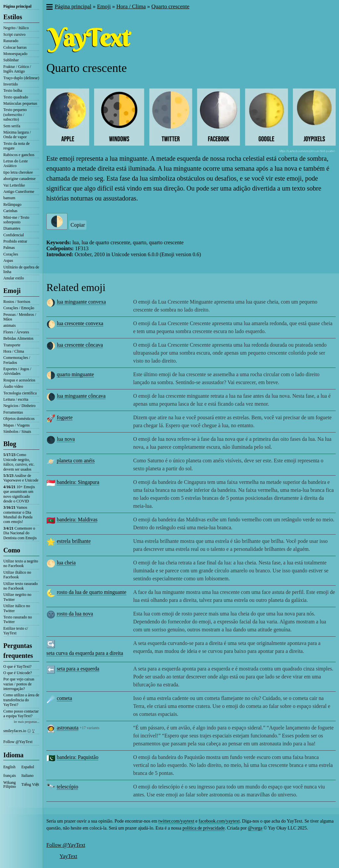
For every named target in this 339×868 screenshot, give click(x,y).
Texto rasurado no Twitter (18, 619)
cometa (64, 698)
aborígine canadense (20, 179)
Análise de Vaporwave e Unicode (21, 478)
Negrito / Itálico (16, 28)
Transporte (12, 345)
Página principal (17, 6)
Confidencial (14, 235)
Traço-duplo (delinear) (21, 78)
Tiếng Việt (30, 784)
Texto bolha (13, 90)
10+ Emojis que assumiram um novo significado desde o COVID (19, 494)
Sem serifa (12, 126)
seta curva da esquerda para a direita (85, 653)
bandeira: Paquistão (77, 757)
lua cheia (66, 563)
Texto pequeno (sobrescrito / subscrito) (15, 115)
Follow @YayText (18, 742)
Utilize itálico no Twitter (17, 608)
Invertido (11, 84)
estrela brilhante (74, 541)
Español (28, 767)
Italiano (28, 776)
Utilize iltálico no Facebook (17, 575)
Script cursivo (14, 34)
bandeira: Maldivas (77, 520)
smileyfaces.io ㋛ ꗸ (19, 731)
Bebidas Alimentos (18, 338)
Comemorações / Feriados (17, 360)
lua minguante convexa (81, 302)
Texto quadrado (16, 97)
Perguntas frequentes (18, 651)
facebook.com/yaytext (219, 821)
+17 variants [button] (89, 728)
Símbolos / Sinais (17, 432)
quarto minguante (75, 374)
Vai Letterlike (14, 185)
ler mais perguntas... (27, 722)
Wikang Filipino (10, 784)
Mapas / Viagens (17, 425)
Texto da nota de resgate (16, 146)
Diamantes (12, 228)
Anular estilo (14, 278)
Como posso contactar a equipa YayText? (21, 714)
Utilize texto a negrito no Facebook (21, 563)
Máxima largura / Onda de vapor (17, 135)
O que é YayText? (17, 666)
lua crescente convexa (80, 323)
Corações (11, 254)
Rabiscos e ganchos (19, 155)
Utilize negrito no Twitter (17, 597)
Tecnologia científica (20, 393)
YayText (68, 856)
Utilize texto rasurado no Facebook (21, 586)
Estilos (13, 17)
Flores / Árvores (16, 332)
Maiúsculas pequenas (20, 103)
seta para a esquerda (78, 669)
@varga (255, 828)
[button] (49, 8)
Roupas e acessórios (19, 380)
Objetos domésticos (19, 419)
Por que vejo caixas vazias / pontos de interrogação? (19, 684)
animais (9, 325)
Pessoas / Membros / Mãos (20, 317)
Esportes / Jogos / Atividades (17, 371)
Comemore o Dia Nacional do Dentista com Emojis (20, 533)
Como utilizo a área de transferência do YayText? (21, 700)
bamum (9, 198)
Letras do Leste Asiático (16, 163)
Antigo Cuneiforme (19, 192)
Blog (10, 444)
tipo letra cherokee (18, 172)
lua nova (66, 439)
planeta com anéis (76, 461)
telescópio (67, 787)
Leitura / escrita (16, 399)
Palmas (9, 248)
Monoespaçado (15, 54)
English (9, 767)
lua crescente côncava (80, 345)
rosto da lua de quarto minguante (91, 592)
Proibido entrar (15, 241)
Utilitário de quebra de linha (21, 269)
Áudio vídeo (13, 386)
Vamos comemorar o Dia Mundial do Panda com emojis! (18, 515)
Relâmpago (12, 204)
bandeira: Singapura (78, 482)
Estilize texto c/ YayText (16, 631)
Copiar (78, 225)
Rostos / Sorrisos (17, 302)
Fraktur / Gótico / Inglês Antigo (17, 69)
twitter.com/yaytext (176, 821)
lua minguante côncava (81, 396)
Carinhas (10, 211)
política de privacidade (204, 828)
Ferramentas (13, 412)
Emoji (12, 291)
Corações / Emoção (19, 308)
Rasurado (11, 41)
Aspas (8, 260)
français (10, 776)
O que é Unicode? (18, 673)
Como (12, 550)
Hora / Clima (14, 351)
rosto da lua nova (75, 614)
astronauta (68, 728)
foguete (65, 417)
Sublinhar (11, 60)
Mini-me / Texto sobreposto (16, 220)
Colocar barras (15, 47)
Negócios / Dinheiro (19, 406)
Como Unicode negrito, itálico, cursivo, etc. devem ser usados (19, 462)
